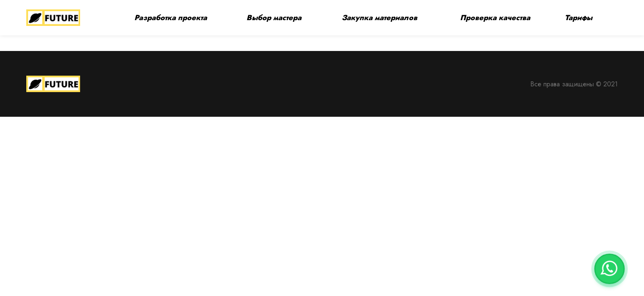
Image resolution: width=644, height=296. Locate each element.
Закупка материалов (379, 18)
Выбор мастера (274, 18)
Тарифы (578, 18)
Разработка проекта (171, 18)
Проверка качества (495, 18)
